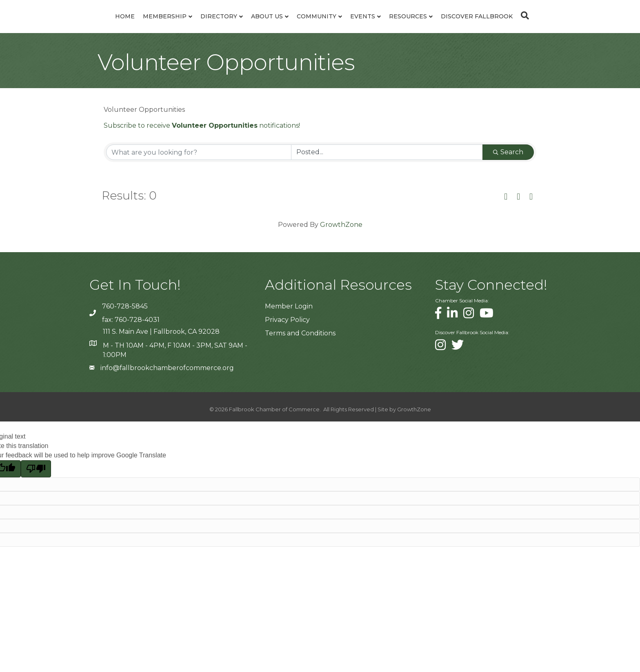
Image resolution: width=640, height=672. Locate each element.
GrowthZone (341, 245)
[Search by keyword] (199, 172)
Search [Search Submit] (508, 172)
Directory (168, 26)
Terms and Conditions (300, 353)
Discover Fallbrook (528, 26)
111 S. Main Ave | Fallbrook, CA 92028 (161, 352)
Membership (114, 26)
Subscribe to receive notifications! (202, 145)
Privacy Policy (287, 340)
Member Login (289, 326)
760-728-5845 (125, 326)
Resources (459, 26)
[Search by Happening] (387, 172)
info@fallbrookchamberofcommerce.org (167, 387)
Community (368, 26)
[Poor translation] (36, 488)
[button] (506, 217)
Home (74, 26)
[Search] (574, 25)
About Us (216, 26)
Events (414, 26)
